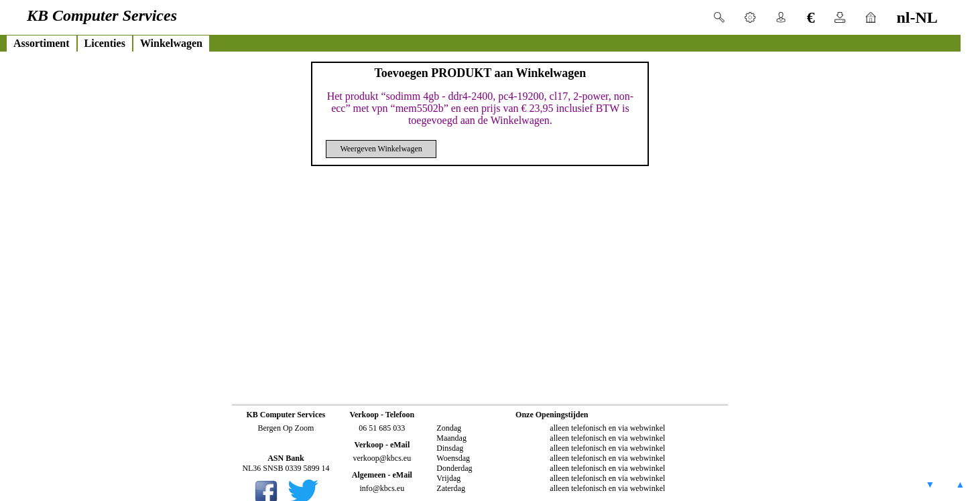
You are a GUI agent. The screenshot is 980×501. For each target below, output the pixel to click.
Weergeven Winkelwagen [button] (381, 149)
